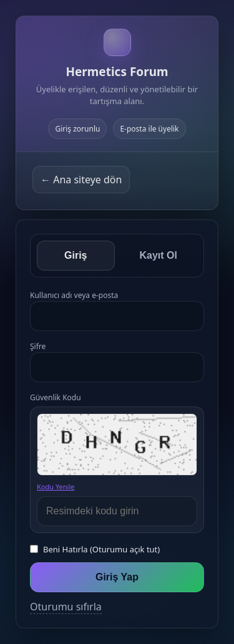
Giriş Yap (117, 577)
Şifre (38, 346)
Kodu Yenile (56, 487)
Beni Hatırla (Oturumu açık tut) (101, 549)
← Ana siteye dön (81, 180)
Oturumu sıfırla (66, 607)
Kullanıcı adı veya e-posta (74, 295)
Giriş (76, 255)
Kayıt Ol (158, 255)
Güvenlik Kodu (56, 397)
